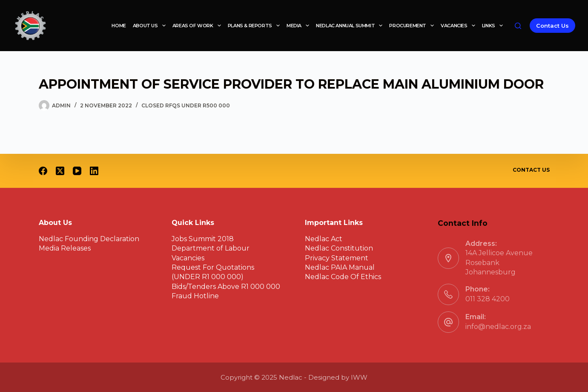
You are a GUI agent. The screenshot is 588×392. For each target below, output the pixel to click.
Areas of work (198, 26)
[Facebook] (43, 171)
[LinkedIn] (94, 171)
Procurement (413, 26)
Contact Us (552, 26)
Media (300, 26)
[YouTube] (77, 171)
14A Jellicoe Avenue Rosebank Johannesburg (499, 262)
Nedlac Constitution (339, 248)
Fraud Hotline (195, 296)
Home (119, 26)
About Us (151, 26)
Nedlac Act (324, 239)
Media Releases (65, 248)
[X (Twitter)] (60, 171)
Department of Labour (211, 248)
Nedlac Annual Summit (351, 26)
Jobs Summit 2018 (203, 239)
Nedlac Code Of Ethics (343, 277)
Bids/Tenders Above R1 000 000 (226, 287)
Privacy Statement (337, 258)
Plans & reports (255, 26)
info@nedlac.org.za (498, 327)
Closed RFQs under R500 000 (186, 105)
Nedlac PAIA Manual (340, 267)
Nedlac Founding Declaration (89, 239)
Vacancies (460, 26)
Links (494, 26)
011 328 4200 (488, 299)
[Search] (518, 26)
